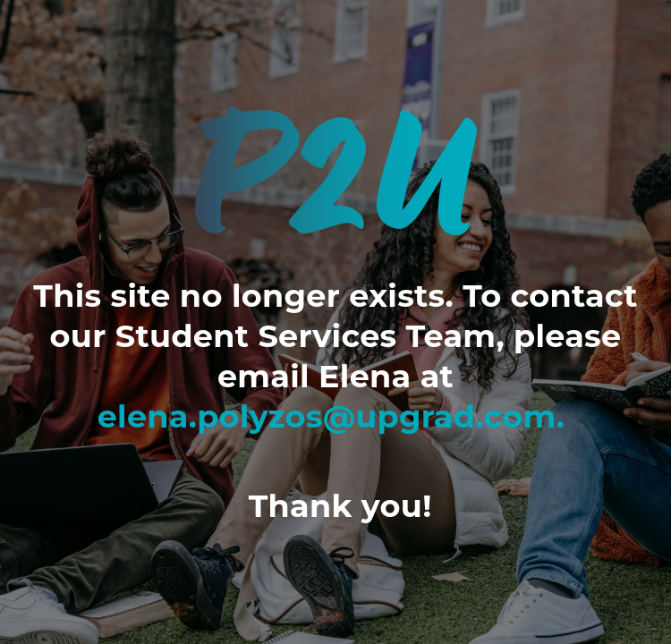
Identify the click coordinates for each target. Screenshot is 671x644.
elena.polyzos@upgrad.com (327, 416)
